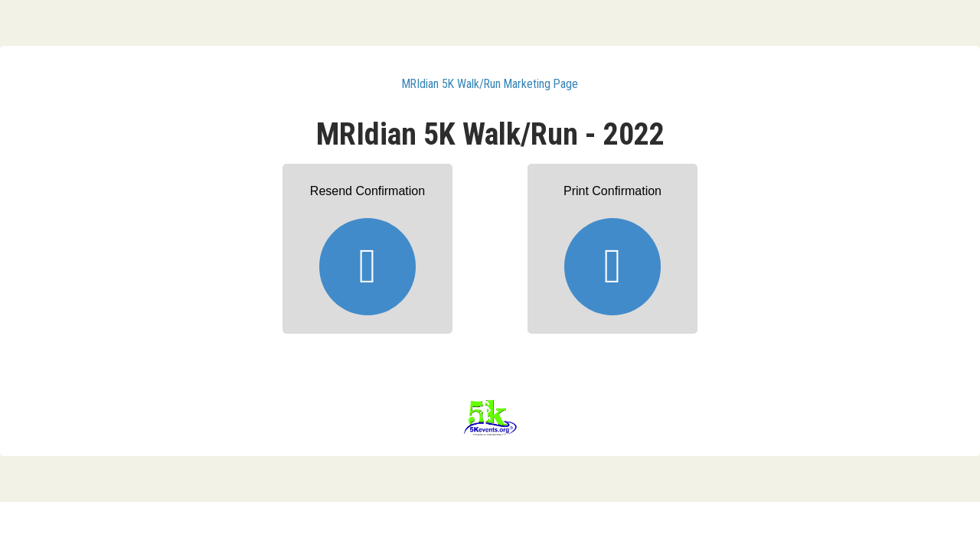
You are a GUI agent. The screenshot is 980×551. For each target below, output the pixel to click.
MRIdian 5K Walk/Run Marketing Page (490, 84)
